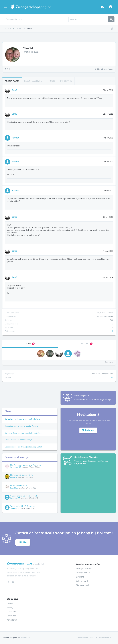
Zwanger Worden (84, 569)
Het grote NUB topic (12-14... (23, 475)
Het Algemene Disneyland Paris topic (26, 465)
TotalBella (14, 508)
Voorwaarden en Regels (87, 638)
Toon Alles (109, 362)
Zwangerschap (83, 573)
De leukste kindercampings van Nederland (22, 419)
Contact (11, 603)
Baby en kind (82, 581)
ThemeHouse (26, 638)
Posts (52, 81)
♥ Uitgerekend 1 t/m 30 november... (25, 496)
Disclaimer (12, 612)
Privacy (10, 608)
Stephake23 (15, 498)
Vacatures (11, 616)
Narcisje (14, 477)
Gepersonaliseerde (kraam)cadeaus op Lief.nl (23, 447)
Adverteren (12, 620)
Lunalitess (14, 488)
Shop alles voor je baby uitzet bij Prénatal (22, 426)
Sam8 (14, 90)
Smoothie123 (16, 467)
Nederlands (104, 638)
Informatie (66, 81)
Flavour (15, 138)
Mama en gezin (83, 585)
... (28, 19)
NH (112, 377)
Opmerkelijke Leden (14, 19)
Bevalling (80, 577)
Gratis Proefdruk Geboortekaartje (18, 440)
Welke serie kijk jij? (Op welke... (23, 506)
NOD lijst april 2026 (19, 485)
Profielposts (12, 81)
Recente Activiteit (34, 81)
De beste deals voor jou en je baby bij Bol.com (24, 433)
